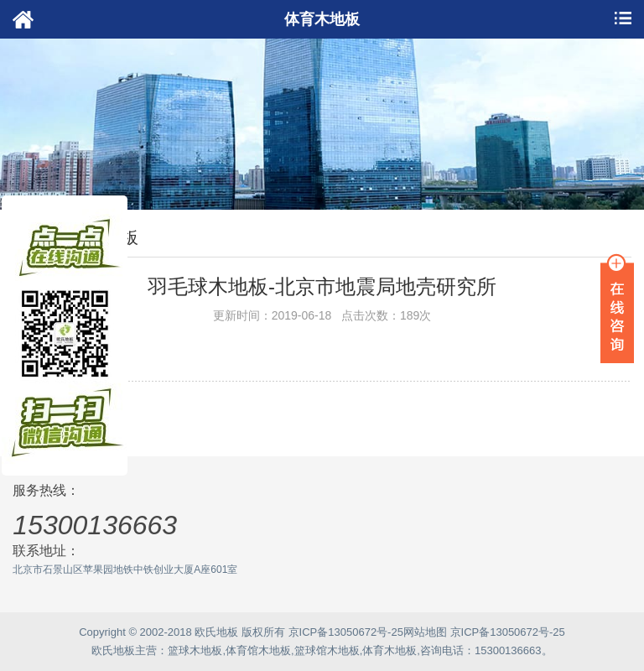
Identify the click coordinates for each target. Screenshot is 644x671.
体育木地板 (390, 650)
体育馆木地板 (258, 650)
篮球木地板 (195, 650)
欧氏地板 (113, 650)
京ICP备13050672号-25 (346, 632)
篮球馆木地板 (327, 650)
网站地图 (425, 632)
